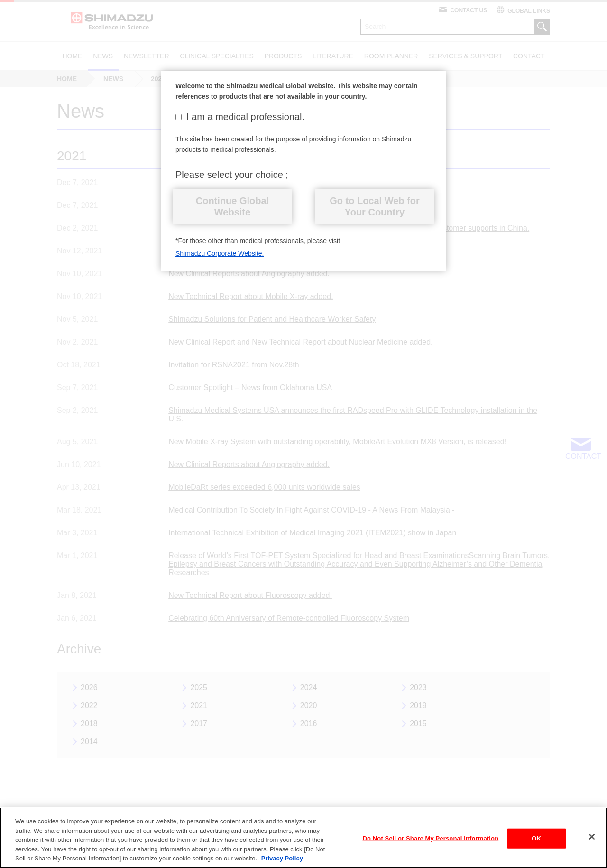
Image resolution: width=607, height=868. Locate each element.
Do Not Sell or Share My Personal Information (431, 845)
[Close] (592, 843)
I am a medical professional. (240, 117)
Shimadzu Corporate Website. (220, 253)
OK (536, 845)
